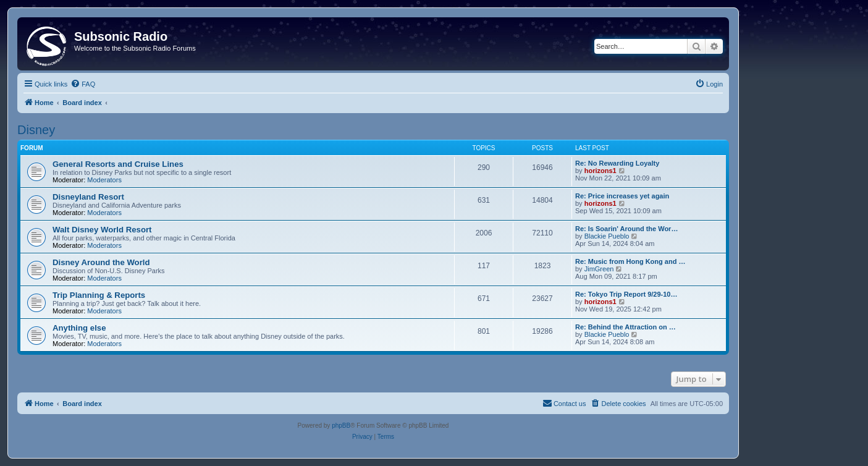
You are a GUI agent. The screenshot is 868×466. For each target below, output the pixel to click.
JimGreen (599, 269)
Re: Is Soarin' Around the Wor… (626, 229)
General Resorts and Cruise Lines (118, 164)
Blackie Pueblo (607, 236)
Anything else (79, 328)
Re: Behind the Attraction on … (626, 327)
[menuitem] (83, 84)
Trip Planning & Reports (99, 295)
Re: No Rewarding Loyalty (617, 163)
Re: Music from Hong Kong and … (630, 261)
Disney (36, 130)
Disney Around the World (101, 262)
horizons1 (600, 171)
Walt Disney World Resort (102, 230)
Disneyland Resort (88, 197)
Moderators (104, 180)
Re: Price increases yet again (622, 196)
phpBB (341, 426)
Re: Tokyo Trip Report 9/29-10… (626, 294)
